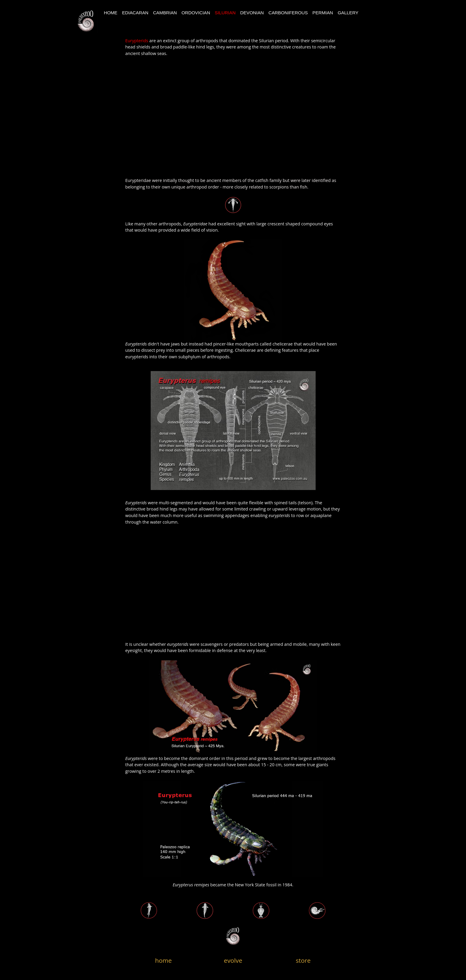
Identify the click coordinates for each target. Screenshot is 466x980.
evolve (233, 960)
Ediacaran (135, 13)
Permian (323, 13)
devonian (252, 13)
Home (111, 13)
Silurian (225, 13)
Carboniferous (288, 13)
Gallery (348, 13)
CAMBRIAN (165, 13)
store (303, 960)
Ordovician (196, 13)
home (163, 960)
